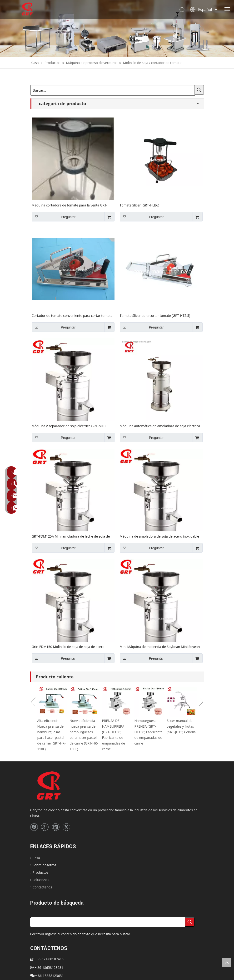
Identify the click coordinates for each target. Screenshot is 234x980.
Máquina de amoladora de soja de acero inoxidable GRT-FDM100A (159, 536)
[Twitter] (66, 827)
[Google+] (45, 827)
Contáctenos (42, 887)
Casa (36, 858)
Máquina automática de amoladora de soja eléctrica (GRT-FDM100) (160, 426)
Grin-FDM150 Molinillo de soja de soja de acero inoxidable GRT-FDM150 (68, 647)
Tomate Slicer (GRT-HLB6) (139, 205)
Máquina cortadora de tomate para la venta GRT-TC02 (70, 205)
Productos (41, 872)
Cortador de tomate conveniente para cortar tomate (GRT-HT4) (72, 315)
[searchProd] (108, 922)
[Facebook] (34, 827)
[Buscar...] (113, 90)
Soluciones (41, 880)
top (227, 962)
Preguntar (54, 217)
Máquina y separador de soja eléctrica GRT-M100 (70, 426)
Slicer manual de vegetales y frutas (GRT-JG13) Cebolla (181, 726)
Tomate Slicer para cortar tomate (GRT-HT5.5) (155, 315)
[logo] (57, 786)
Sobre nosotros (45, 865)
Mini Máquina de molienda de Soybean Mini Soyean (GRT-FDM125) (160, 647)
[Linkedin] (56, 827)
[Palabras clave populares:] (199, 90)
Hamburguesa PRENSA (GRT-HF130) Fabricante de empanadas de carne (149, 732)
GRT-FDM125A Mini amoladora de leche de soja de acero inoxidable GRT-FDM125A (71, 536)
